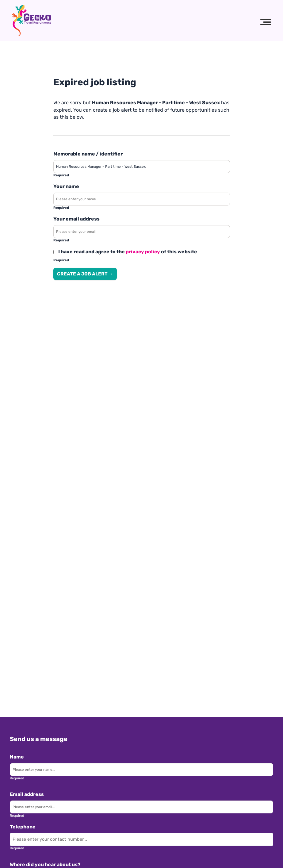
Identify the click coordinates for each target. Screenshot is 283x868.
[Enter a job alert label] (142, 167)
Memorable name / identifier (88, 154)
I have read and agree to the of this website (125, 252)
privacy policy (143, 252)
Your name (66, 186)
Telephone (23, 827)
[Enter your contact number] (141, 839)
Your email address (76, 219)
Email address (27, 794)
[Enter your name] (142, 199)
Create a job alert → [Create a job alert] (85, 274)
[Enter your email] (141, 807)
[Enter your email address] (142, 232)
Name (17, 757)
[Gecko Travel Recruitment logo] (32, 21)
